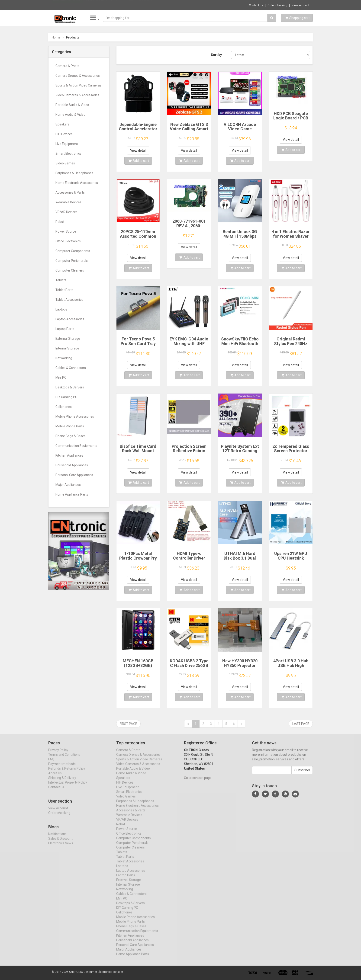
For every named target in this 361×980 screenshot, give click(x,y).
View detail (138, 151)
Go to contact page (198, 782)
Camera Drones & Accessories (78, 76)
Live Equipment (67, 144)
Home (56, 37)
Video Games (65, 163)
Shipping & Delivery (62, 782)
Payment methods (62, 768)
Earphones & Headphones (74, 173)
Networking (64, 358)
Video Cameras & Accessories (77, 95)
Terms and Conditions (64, 759)
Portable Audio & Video (72, 105)
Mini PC (61, 378)
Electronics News (61, 847)
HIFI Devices (64, 134)
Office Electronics (68, 241)
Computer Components (73, 251)
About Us (55, 777)
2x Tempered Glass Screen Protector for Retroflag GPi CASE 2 (291, 453)
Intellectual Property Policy (68, 787)
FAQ (51, 763)
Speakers (62, 124)
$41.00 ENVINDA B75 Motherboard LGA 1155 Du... (120, 5)
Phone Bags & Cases (71, 436)
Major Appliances (68, 485)
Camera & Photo (68, 66)
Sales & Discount (60, 843)
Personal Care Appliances (74, 475)
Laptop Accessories (70, 319)
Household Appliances (72, 465)
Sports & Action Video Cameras (78, 85)
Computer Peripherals (72, 261)
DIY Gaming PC (66, 397)
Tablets (61, 280)
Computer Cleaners (70, 270)
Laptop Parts (65, 329)
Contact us (256, 5)
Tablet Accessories (69, 300)
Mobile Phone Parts (70, 426)
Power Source (66, 231)
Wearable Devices (68, 202)
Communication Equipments (76, 446)
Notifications (57, 838)
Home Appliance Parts (72, 494)
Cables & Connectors (71, 368)
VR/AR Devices (66, 212)
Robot (60, 222)
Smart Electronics (68, 154)
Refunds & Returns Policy (67, 773)
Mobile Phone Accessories (75, 416)
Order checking (277, 5)
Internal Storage (67, 348)
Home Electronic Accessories (77, 183)
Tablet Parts (64, 290)
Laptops (61, 309)
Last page (301, 724)
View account (300, 5)
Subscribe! (302, 774)
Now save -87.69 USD (67, 5)
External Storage (68, 339)
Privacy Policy (58, 754)
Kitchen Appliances (69, 455)
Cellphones (64, 407)
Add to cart (139, 161)
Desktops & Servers (70, 387)
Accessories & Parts (70, 192)
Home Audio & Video (70, 115)
